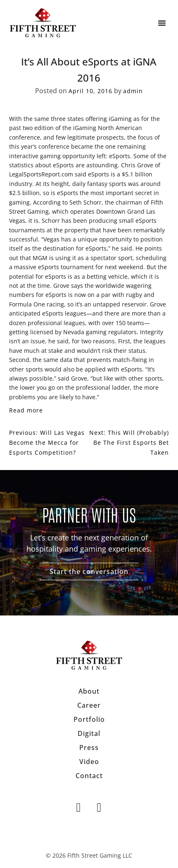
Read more (26, 410)
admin (133, 91)
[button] (162, 23)
